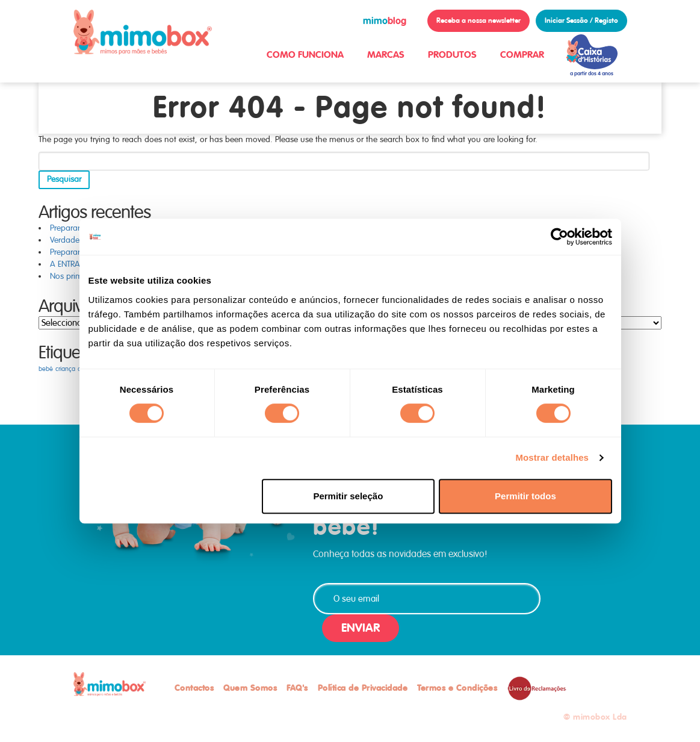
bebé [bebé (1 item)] (46, 369)
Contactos (194, 688)
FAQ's (297, 688)
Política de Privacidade (363, 688)
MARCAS (386, 55)
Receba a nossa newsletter (479, 20)
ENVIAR (361, 628)
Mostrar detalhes (552, 457)
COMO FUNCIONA (305, 55)
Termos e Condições (457, 688)
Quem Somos (250, 688)
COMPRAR (522, 55)
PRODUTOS (452, 55)
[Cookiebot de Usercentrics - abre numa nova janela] (559, 237)
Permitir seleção (348, 496)
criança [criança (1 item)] (65, 369)
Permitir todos (525, 496)
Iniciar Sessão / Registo (581, 20)
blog (385, 21)
